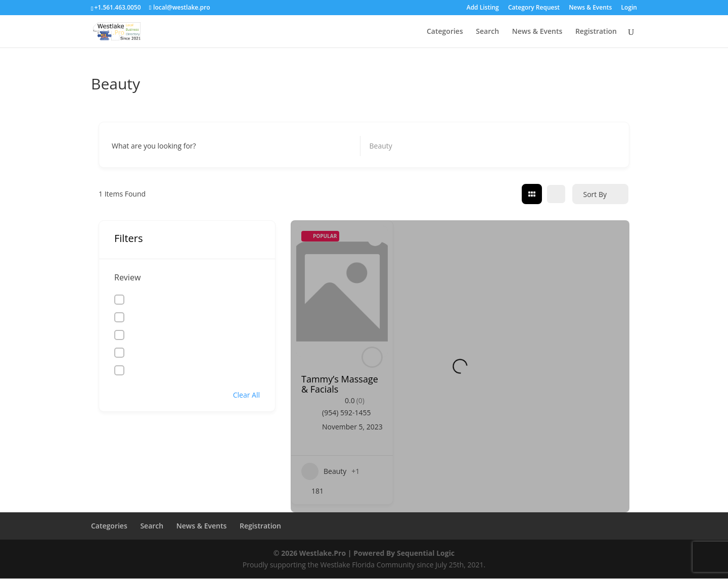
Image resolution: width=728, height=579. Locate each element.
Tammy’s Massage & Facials (340, 384)
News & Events (590, 8)
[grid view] (532, 194)
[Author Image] (372, 357)
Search (487, 32)
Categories (445, 32)
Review (127, 277)
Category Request (534, 8)
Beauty (324, 471)
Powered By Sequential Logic (404, 553)
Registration (596, 32)
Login (629, 8)
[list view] (556, 194)
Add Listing (483, 8)
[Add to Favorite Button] (375, 238)
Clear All (246, 395)
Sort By (595, 194)
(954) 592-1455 (346, 413)
